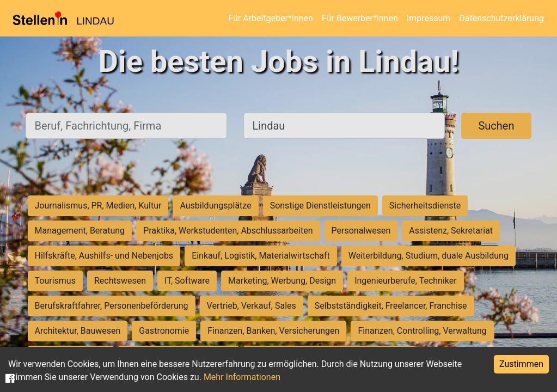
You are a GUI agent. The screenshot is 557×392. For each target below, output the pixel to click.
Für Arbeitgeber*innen (270, 18)
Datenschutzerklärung (501, 18)
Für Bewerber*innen (360, 18)
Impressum (429, 18)
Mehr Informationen (242, 377)
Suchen (496, 126)
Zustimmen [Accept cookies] (521, 364)
